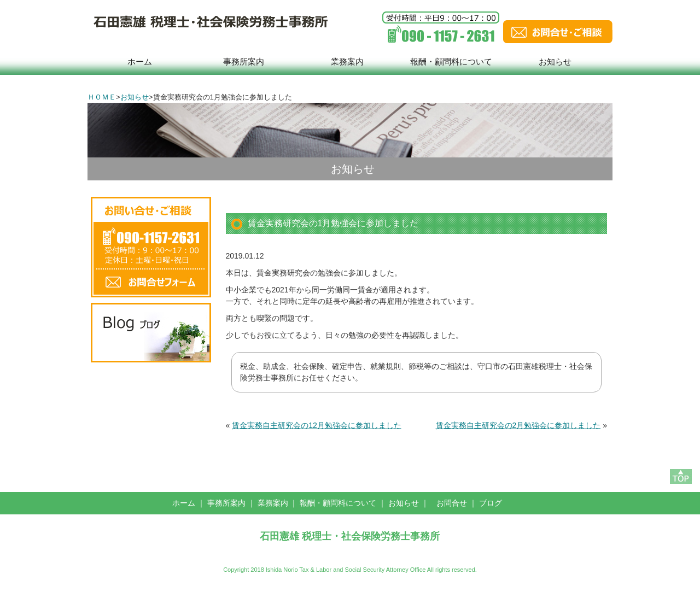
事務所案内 (244, 61)
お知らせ (555, 61)
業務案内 (347, 61)
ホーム (140, 61)
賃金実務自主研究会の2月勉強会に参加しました (518, 425)
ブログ (491, 503)
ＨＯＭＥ (102, 97)
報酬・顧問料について (451, 61)
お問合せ (452, 503)
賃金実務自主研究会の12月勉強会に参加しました (317, 425)
